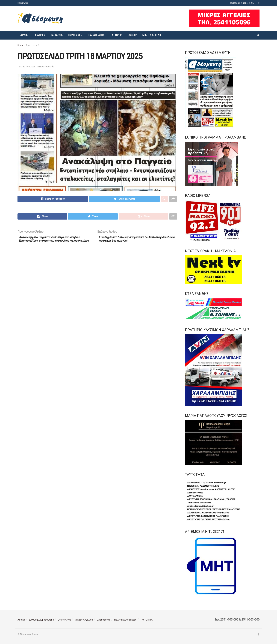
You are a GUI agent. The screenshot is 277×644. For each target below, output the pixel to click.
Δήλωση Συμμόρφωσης (41, 620)
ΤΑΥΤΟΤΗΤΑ (147, 620)
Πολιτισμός (75, 35)
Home (20, 45)
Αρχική (25, 35)
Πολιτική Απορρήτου (125, 620)
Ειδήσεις (40, 35)
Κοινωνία (57, 35)
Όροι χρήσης (104, 620)
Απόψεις (117, 35)
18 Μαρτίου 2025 (26, 67)
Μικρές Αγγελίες (153, 35)
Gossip (132, 35)
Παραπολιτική (97, 35)
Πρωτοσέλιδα (33, 45)
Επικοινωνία (23, 3)
